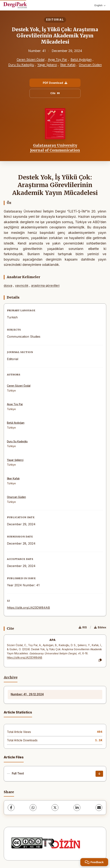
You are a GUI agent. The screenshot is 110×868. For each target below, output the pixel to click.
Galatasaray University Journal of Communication (55, 148)
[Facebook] (11, 808)
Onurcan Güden (90, 65)
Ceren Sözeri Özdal (31, 59)
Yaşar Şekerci (47, 65)
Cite (55, 93)
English (100, 5)
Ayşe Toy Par (58, 59)
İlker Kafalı (68, 65)
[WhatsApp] (33, 808)
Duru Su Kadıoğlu (21, 65)
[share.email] (99, 808)
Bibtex (100, 627)
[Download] (99, 774)
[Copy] (100, 660)
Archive (11, 677)
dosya (8, 285)
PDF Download (55, 83)
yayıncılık (22, 285)
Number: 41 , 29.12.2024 (27, 694)
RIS (83, 627)
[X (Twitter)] (55, 808)
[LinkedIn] (77, 808)
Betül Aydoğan (81, 59)
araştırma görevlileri (45, 285)
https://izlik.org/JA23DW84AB (28, 608)
